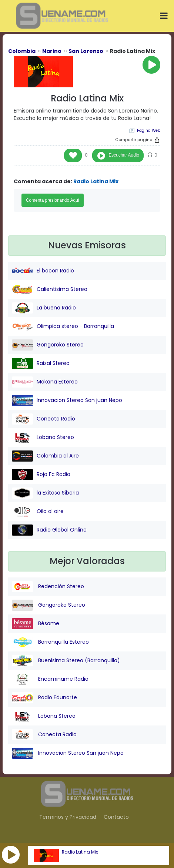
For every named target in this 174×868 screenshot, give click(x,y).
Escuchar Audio (124, 155)
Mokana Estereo (45, 382)
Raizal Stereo (41, 363)
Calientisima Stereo (50, 289)
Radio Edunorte (44, 698)
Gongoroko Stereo (48, 345)
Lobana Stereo (43, 438)
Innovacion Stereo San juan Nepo (67, 401)
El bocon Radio (43, 271)
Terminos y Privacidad (68, 817)
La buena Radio (44, 308)
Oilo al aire (38, 512)
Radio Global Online (49, 530)
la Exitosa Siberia (45, 493)
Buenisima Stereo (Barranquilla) (66, 661)
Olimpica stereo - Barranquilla (63, 326)
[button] (11, 855)
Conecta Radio (43, 419)
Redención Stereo (48, 587)
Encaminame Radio (50, 679)
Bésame (36, 624)
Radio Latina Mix (80, 852)
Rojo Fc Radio (41, 475)
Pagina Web (149, 130)
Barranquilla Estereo (50, 642)
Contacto (116, 817)
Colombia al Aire (45, 456)
